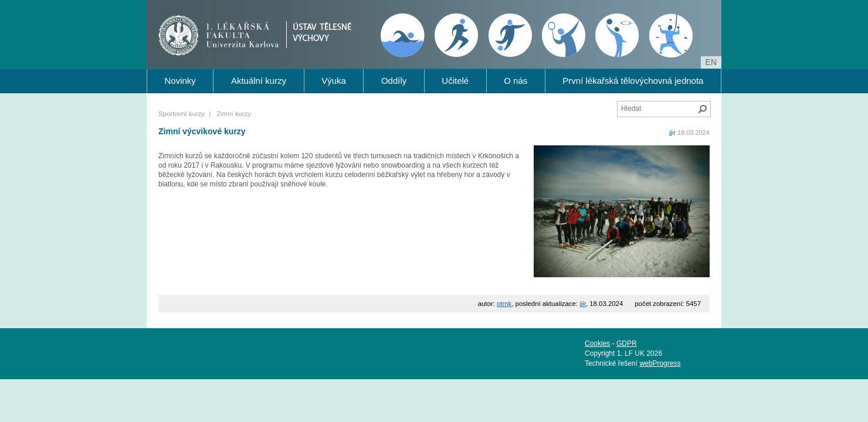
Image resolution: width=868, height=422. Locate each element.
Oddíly (394, 81)
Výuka (334, 81)
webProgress (660, 363)
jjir (672, 132)
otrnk (504, 304)
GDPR (627, 343)
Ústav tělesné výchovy (350, 32)
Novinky (180, 81)
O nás (516, 81)
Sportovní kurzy (182, 114)
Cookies (597, 343)
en (711, 62)
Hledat (703, 109)
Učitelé (455, 81)
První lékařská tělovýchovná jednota (633, 81)
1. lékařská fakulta (222, 33)
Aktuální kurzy (259, 81)
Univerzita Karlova (243, 45)
